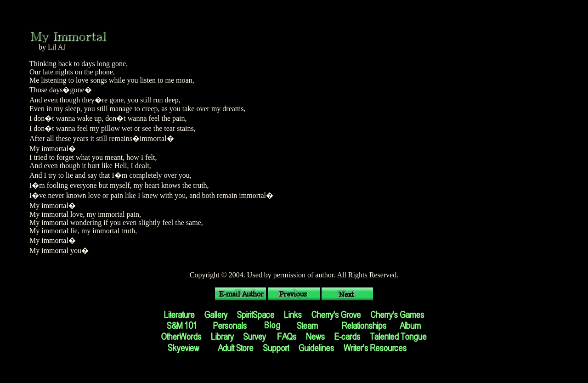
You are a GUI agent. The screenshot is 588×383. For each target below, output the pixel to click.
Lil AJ (57, 47)
